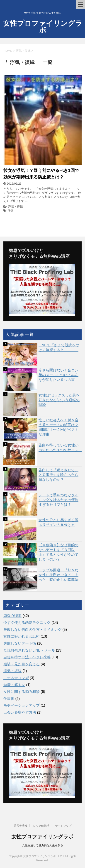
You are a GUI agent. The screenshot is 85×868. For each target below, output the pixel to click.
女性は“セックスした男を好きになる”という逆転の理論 (59, 400)
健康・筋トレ (14, 685)
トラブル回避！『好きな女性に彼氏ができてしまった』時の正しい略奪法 (58, 575)
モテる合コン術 (16, 678)
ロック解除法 (41, 826)
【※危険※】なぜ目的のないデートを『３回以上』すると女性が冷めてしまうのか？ (58, 552)
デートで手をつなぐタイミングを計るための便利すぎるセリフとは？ (58, 500)
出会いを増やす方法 (20, 712)
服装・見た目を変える (22, 664)
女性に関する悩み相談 (22, 692)
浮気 (10, 211)
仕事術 (9, 699)
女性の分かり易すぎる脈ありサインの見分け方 (58, 522)
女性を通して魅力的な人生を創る (43, 845)
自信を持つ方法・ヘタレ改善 (27, 657)
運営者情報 (20, 826)
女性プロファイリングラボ (43, 27)
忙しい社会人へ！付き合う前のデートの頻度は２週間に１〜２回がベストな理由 (58, 427)
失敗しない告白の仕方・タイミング (32, 630)
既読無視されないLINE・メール (29, 650)
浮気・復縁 (16, 207)
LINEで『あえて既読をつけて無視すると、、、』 (59, 347)
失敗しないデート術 (20, 643)
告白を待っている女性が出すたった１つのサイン (60, 448)
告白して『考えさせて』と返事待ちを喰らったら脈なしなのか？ (58, 475)
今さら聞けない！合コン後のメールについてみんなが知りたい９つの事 (58, 375)
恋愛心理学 (12, 616)
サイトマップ (63, 826)
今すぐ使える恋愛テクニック (27, 623)
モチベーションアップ (22, 705)
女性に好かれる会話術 (22, 636)
